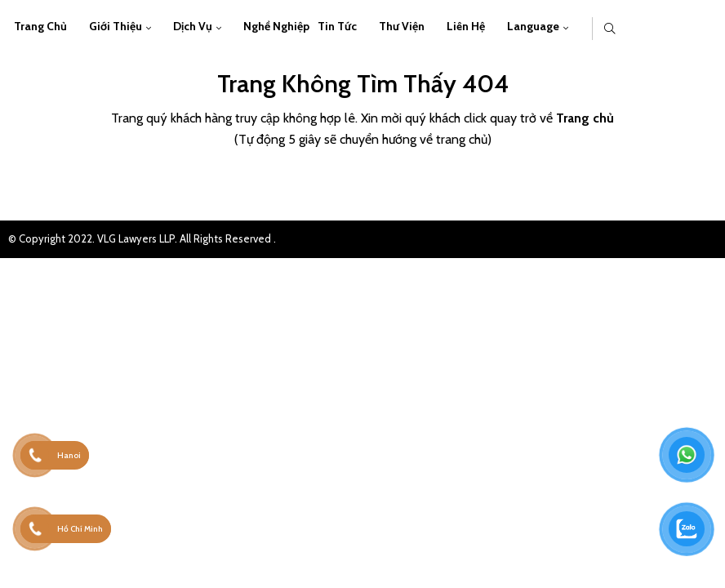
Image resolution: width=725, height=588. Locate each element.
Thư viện (402, 26)
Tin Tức (337, 26)
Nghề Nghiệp (276, 26)
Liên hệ (466, 26)
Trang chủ (40, 26)
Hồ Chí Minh (80, 529)
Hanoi (69, 455)
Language (533, 26)
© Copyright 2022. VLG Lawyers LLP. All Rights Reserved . (142, 238)
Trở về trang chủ (363, 185)
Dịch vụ (193, 26)
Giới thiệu (116, 26)
